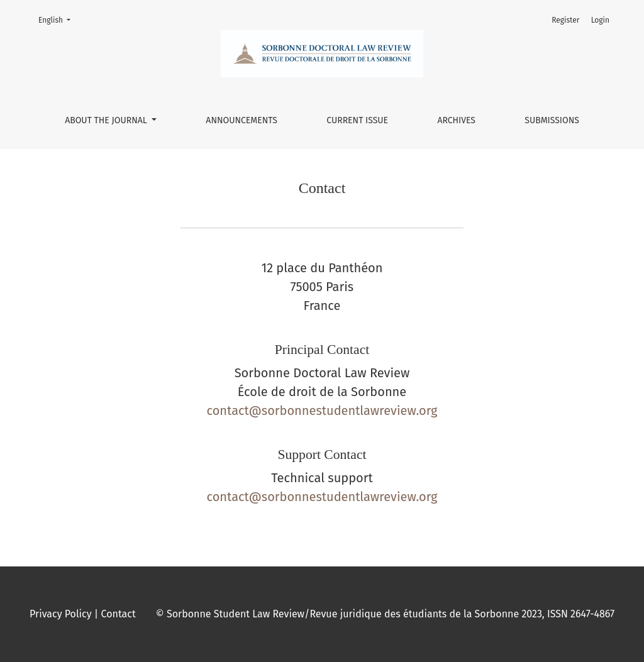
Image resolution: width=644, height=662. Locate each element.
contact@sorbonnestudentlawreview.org (322, 411)
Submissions (552, 120)
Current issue (357, 120)
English (58, 19)
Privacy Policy (61, 614)
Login (600, 20)
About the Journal (107, 120)
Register (565, 20)
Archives (456, 120)
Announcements (241, 120)
